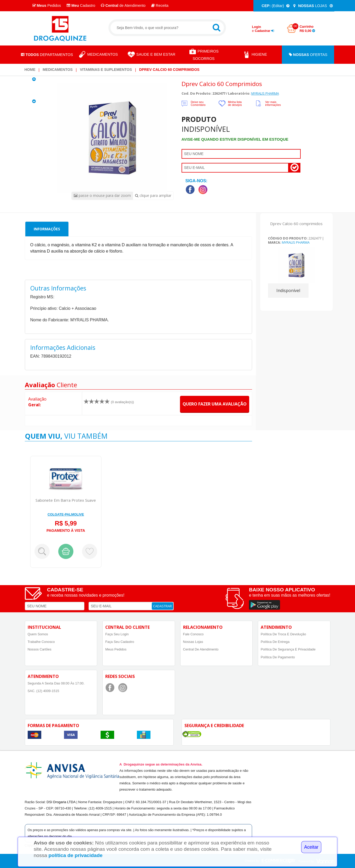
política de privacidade (76, 855)
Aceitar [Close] (311, 847)
